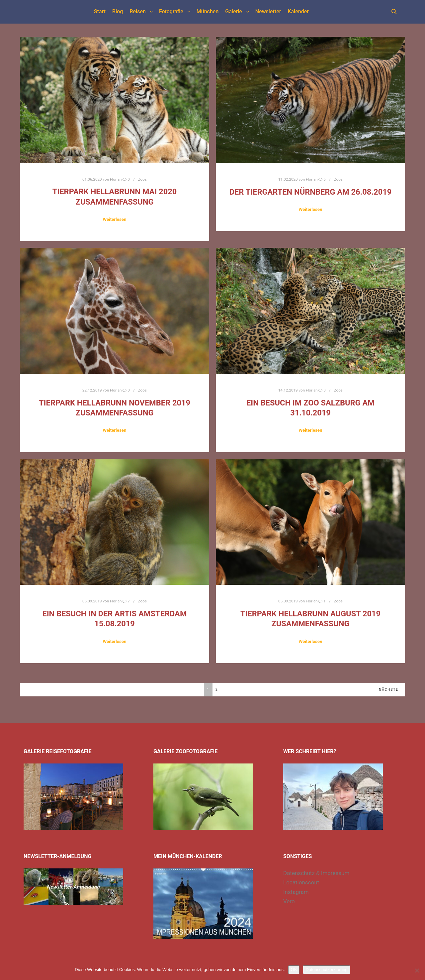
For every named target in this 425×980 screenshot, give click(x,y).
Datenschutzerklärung (326, 970)
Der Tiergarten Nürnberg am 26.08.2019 (310, 192)
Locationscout (301, 882)
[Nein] (417, 970)
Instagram (296, 892)
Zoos (142, 179)
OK (294, 970)
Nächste (389, 690)
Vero (289, 901)
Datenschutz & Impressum (316, 873)
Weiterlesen (114, 219)
